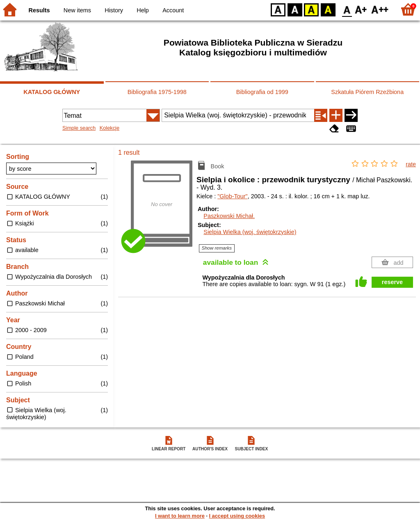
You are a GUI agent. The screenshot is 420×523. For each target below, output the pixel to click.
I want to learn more (180, 516)
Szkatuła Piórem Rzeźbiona (367, 92)
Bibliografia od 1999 (262, 92)
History (114, 10)
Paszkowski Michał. (229, 216)
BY (328, 9)
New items (77, 10)
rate (411, 164)
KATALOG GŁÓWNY (52, 92)
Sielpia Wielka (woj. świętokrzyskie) (250, 232)
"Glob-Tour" (232, 196)
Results (39, 10)
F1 (361, 9)
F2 (380, 9)
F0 (347, 9)
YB (311, 9)
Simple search (79, 128)
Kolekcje (110, 128)
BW (295, 9)
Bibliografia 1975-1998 (157, 92)
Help (143, 10)
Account (173, 10)
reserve (392, 282)
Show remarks (217, 248)
